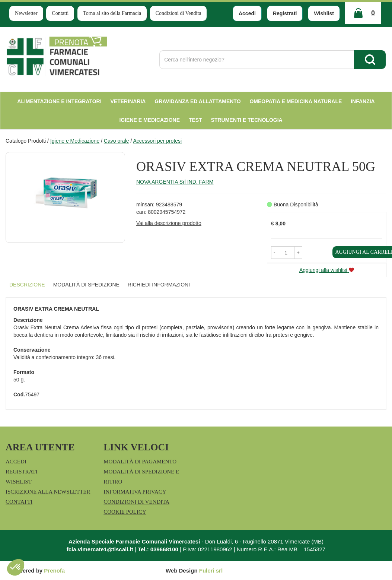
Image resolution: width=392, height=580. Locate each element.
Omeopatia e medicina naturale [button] (296, 101)
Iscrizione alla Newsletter (48, 492)
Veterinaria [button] (128, 101)
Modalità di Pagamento (140, 462)
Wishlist (324, 13)
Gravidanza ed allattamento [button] (197, 101)
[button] (275, 253)
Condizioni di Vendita (179, 13)
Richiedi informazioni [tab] (159, 285)
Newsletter (26, 13)
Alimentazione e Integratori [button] (59, 101)
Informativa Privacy (135, 492)
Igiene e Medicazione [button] (149, 120)
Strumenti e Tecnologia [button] (247, 120)
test (195, 120)
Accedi (247, 13)
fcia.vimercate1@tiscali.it (100, 549)
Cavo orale (117, 141)
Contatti (60, 13)
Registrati (285, 13)
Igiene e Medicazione (75, 141)
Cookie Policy (125, 512)
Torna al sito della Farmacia (112, 13)
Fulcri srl (211, 571)
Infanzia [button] (363, 101)
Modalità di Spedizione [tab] (86, 285)
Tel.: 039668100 (158, 549)
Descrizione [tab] (27, 285)
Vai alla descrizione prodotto (169, 223)
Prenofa (54, 571)
